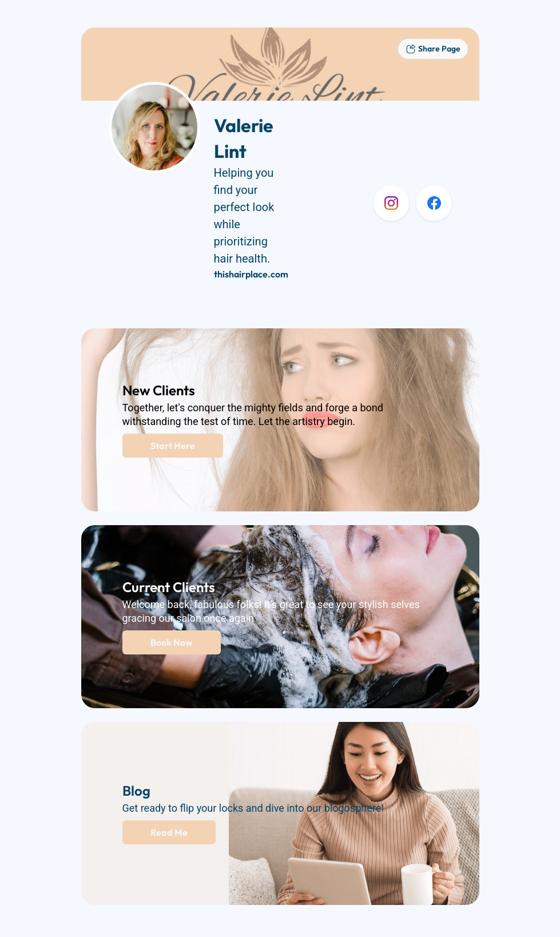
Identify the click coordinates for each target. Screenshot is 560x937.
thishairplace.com (251, 274)
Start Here (173, 446)
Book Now (172, 642)
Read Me (169, 832)
